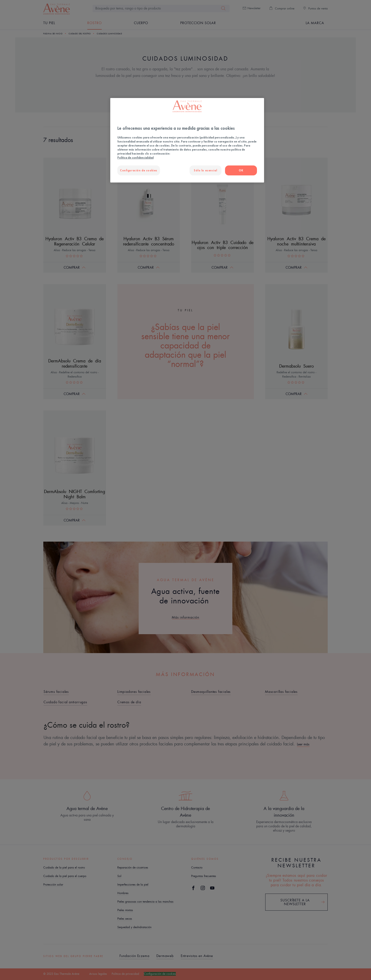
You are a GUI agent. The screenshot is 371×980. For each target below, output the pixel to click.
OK (241, 170)
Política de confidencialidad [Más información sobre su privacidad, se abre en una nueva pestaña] (135, 158)
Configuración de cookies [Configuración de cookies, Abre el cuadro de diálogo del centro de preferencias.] (139, 170)
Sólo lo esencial (205, 170)
